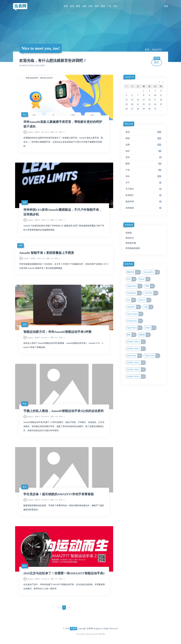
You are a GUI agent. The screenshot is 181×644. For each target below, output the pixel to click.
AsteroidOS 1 (152, 272)
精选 (78, 6)
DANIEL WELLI (136, 342)
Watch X (145, 300)
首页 (66, 6)
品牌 (84, 6)
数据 (103, 6)
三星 (149, 307)
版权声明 (144, 202)
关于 (144, 183)
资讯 (72, 6)
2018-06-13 (42, 579)
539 (50, 258)
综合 (115, 6)
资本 (97, 6)
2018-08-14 (42, 500)
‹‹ (59, 607)
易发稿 (129, 233)
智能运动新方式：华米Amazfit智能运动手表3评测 (57, 332)
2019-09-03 (42, 417)
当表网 (20, 6)
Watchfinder (134, 293)
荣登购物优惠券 (133, 248)
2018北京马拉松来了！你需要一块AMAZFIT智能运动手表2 (64, 573)
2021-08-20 (42, 132)
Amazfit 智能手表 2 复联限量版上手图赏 (47, 253)
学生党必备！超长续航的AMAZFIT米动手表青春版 (59, 494)
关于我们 (144, 189)
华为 (132, 279)
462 (54, 338)
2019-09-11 (42, 338)
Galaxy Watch (135, 314)
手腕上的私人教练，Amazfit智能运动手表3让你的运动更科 (64, 411)
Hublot (151, 328)
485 (54, 132)
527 (54, 579)
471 (54, 220)
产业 (109, 6)
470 (54, 500)
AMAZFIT (157, 50)
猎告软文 (130, 238)
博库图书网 (131, 243)
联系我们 (144, 195)
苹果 (150, 286)
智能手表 (134, 272)
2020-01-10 (42, 220)
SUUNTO (151, 293)
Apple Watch (135, 286)
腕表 (132, 335)
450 (54, 417)
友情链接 (144, 208)
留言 (157, 61)
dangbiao (30, 132)
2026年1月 (129, 77)
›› (69, 607)
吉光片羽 (101, 634)
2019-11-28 (38, 258)
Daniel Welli (134, 356)
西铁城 (145, 335)
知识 (91, 6)
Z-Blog (88, 634)
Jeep (131, 300)
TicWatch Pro (135, 321)
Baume (145, 279)
